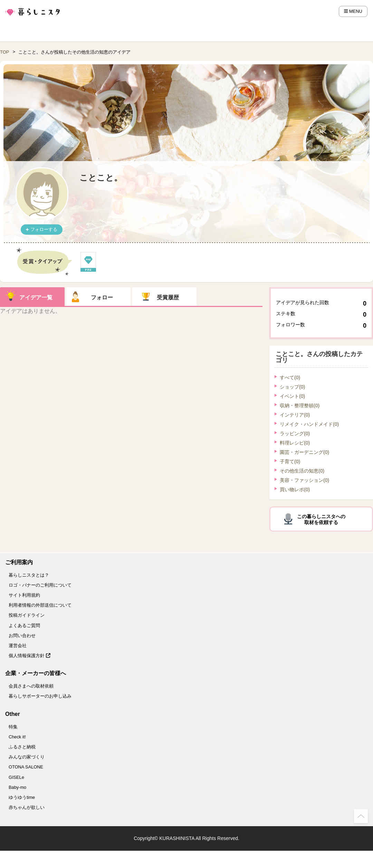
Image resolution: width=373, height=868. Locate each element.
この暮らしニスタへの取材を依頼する (321, 519)
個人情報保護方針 (30, 656)
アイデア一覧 (36, 297)
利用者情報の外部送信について (40, 605)
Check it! (17, 737)
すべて (290, 377)
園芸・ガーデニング (304, 452)
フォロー (102, 297)
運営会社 (18, 646)
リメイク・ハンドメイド (309, 424)
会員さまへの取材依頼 (31, 686)
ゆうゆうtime (22, 797)
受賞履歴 (168, 297)
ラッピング (295, 433)
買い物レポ (295, 489)
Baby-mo (17, 787)
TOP (5, 52)
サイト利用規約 (24, 595)
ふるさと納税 (22, 747)
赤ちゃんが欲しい (27, 807)
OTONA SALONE (26, 767)
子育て (290, 461)
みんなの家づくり (27, 757)
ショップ (292, 387)
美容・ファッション (304, 480)
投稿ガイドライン (27, 615)
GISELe (16, 777)
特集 (13, 727)
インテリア (295, 415)
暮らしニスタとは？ (29, 575)
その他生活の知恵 (302, 471)
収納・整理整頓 (300, 405)
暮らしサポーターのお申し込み (40, 696)
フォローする (44, 229)
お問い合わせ (22, 636)
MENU (353, 11)
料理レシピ (295, 443)
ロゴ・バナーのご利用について (40, 585)
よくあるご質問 (24, 626)
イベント (292, 396)
